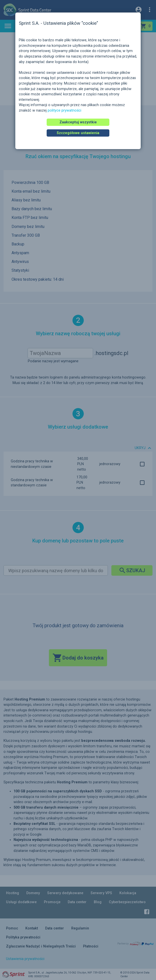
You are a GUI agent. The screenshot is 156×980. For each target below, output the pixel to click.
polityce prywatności (64, 110)
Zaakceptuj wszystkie (78, 122)
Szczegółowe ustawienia (78, 133)
